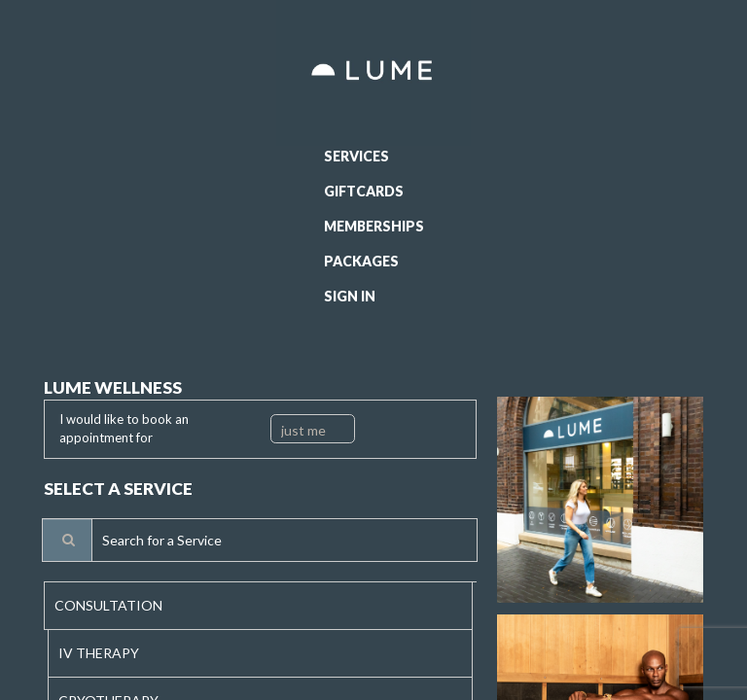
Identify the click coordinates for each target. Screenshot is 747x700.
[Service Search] (67, 540)
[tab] (258, 606)
